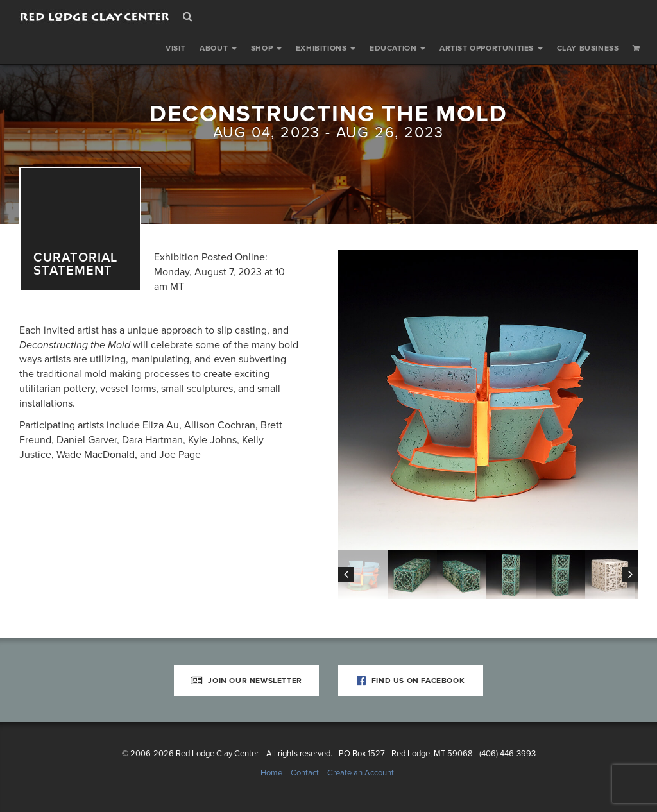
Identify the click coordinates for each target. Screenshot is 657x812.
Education (397, 48)
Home (271, 773)
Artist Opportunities (491, 48)
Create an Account (361, 773)
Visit (175, 48)
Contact (305, 773)
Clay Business (588, 48)
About (218, 48)
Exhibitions (326, 48)
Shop (266, 48)
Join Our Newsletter (246, 681)
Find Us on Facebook (411, 681)
